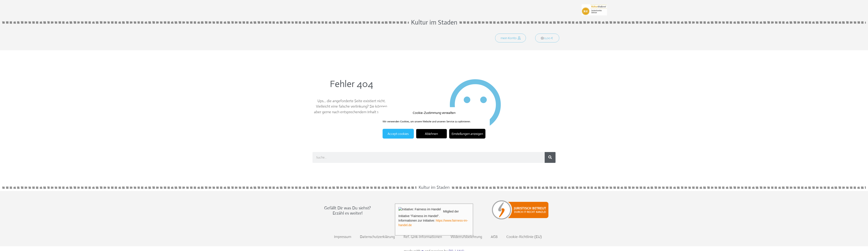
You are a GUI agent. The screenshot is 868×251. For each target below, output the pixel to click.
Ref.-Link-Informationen (622, 237)
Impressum (542, 237)
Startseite (331, 39)
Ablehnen (431, 134)
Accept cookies (398, 134)
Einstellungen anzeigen (467, 134)
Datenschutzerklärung (576, 237)
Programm (382, 39)
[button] (516, 39)
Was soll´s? (356, 39)
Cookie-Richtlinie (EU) (723, 237)
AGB (693, 237)
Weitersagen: (324, 6)
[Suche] (550, 157)
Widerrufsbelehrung (665, 237)
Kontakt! (406, 39)
